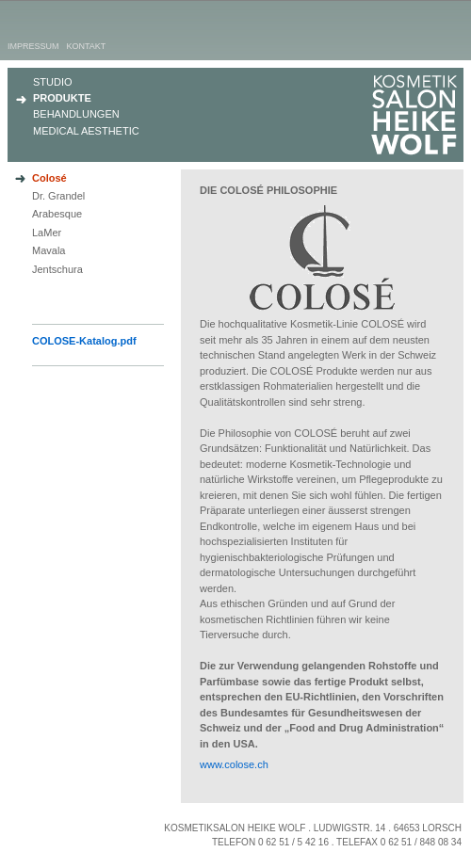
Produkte (62, 98)
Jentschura (57, 269)
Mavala (49, 250)
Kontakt (87, 46)
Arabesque (57, 214)
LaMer (47, 233)
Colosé (49, 178)
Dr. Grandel (58, 196)
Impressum (33, 46)
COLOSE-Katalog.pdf (84, 341)
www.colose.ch (234, 764)
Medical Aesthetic (86, 131)
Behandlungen (76, 114)
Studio (53, 82)
